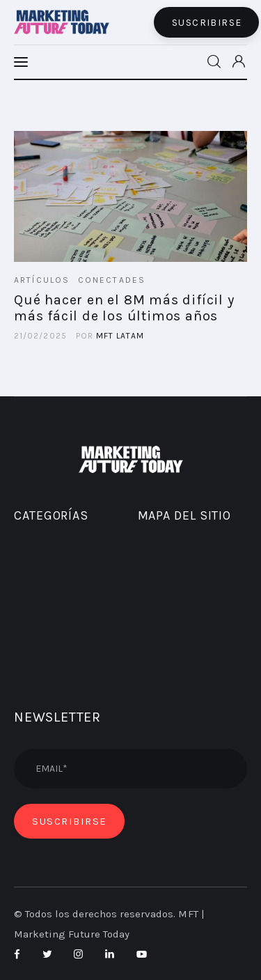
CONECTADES (112, 280)
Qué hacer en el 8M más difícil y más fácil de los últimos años (124, 308)
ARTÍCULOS (42, 280)
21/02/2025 (40, 336)
